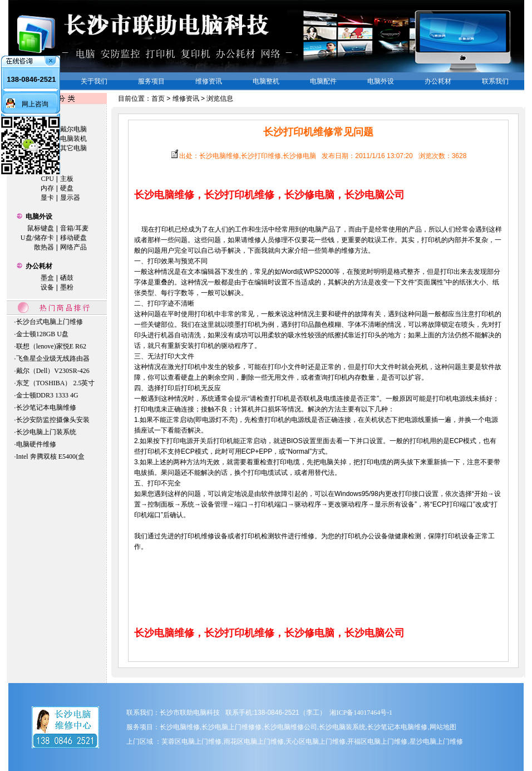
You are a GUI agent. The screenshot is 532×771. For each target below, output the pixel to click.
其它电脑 (73, 148)
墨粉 (67, 287)
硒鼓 (67, 278)
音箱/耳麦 (74, 228)
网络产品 (73, 247)
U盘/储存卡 (37, 238)
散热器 (44, 247)
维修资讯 (186, 99)
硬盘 (67, 188)
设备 (47, 287)
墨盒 (47, 278)
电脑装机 (73, 139)
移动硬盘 (73, 238)
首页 (158, 99)
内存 (47, 188)
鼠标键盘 (41, 228)
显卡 (47, 198)
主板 (67, 179)
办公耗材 (39, 266)
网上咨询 (35, 104)
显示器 (70, 198)
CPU (48, 179)
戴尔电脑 (73, 129)
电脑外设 (39, 217)
